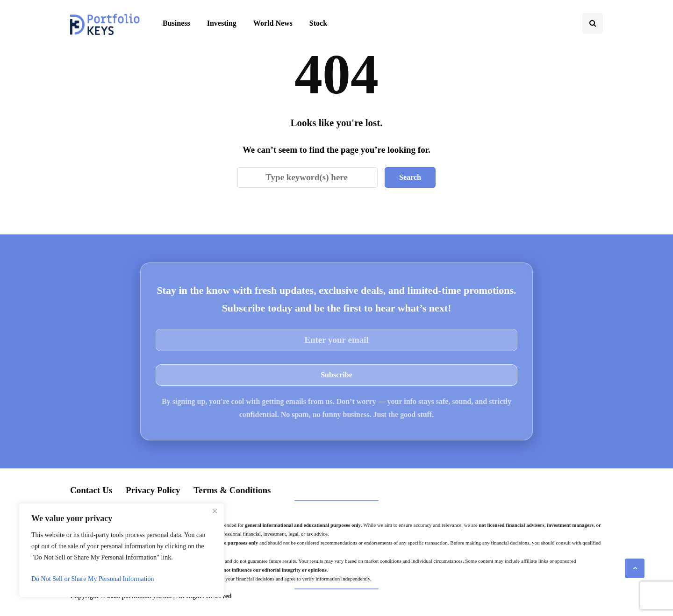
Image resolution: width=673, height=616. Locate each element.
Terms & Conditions (232, 490)
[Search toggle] (593, 23)
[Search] (308, 177)
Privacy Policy (153, 490)
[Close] (215, 511)
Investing (222, 23)
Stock (318, 23)
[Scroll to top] (635, 568)
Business (176, 23)
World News (273, 23)
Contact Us (91, 490)
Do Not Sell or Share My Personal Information (93, 579)
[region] (122, 550)
